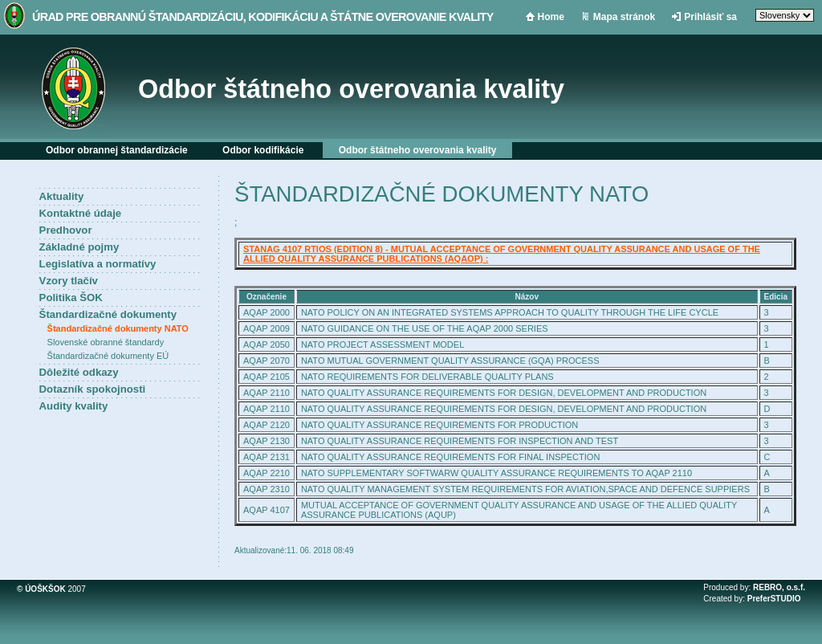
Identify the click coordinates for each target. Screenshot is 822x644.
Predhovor (66, 230)
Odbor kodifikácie (263, 150)
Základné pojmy (79, 247)
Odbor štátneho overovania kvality (351, 89)
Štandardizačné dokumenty (108, 314)
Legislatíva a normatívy (98, 264)
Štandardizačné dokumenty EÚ (108, 356)
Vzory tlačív (69, 281)
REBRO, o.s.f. (779, 587)
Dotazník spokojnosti (93, 389)
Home (551, 17)
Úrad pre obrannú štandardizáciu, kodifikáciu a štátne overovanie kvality (263, 17)
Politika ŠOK (71, 298)
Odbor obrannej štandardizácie (117, 150)
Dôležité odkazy (79, 372)
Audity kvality (74, 406)
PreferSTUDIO (774, 599)
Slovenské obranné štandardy (106, 342)
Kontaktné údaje (81, 213)
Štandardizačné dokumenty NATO (118, 328)
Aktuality (62, 196)
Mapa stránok (624, 17)
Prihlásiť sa (710, 17)
